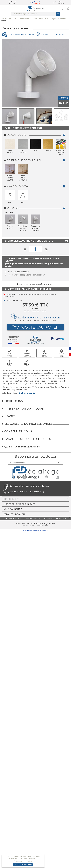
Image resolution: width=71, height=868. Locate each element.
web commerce (43, 530)
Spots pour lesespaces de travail (20, 19)
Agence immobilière (59, 19)
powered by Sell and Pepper (29, 530)
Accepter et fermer (23, 865)
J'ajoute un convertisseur (18, 272)
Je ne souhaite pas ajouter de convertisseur (26, 275)
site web (37, 530)
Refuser (30, 861)
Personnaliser (18, 861)
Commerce (42, 19)
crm (48, 530)
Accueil (4, 19)
